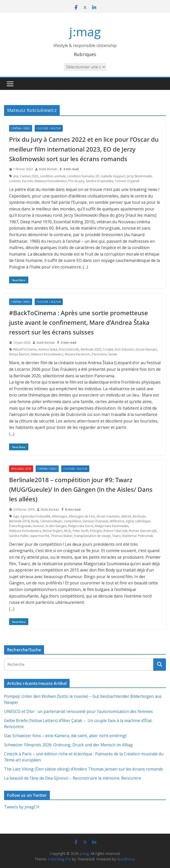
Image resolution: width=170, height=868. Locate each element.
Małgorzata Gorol (81, 526)
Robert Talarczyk (115, 531)
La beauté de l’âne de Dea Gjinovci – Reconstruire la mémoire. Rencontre (72, 778)
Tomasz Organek (127, 181)
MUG (68, 531)
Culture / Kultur (49, 128)
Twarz (116, 536)
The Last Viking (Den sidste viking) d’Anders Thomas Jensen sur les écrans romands (83, 769)
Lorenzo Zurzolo (21, 181)
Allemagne (59, 516)
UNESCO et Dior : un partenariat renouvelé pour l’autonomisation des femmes (78, 711)
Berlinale (139, 516)
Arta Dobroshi (69, 349)
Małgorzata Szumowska (112, 526)
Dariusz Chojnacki (95, 521)
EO (98, 176)
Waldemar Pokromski (138, 536)
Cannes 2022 (29, 176)
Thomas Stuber (62, 536)
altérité (126, 516)
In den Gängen (56, 526)
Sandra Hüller (19, 536)
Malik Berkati (48, 169)
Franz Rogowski (20, 526)
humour (39, 526)
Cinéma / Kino (21, 128)
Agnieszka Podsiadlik (35, 516)
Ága (16, 516)
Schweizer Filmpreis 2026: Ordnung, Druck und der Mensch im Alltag (68, 745)
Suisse (113, 354)
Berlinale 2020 (91, 349)
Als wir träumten (108, 516)
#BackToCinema (25, 349)
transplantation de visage (92, 536)
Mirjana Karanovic (78, 354)
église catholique (138, 521)
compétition (72, 521)
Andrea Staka (48, 349)
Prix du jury (76, 181)
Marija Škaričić (19, 354)
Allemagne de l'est (82, 516)
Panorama (99, 354)
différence (117, 521)
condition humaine (81, 176)
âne (16, 176)
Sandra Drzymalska (100, 181)
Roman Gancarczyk (143, 531)
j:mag (85, 32)
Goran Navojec (146, 349)
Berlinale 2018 (21, 469)
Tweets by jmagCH (22, 807)
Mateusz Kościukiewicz (51, 181)
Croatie (108, 349)
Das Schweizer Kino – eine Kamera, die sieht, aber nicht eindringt (65, 736)
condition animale (53, 176)
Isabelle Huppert (113, 176)
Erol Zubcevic (124, 349)
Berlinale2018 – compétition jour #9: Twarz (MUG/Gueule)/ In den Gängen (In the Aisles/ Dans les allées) (81, 489)
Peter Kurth (81, 531)
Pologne (96, 531)
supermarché (40, 536)
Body (35, 521)
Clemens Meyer (51, 521)
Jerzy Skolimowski (139, 176)
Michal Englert (53, 531)
